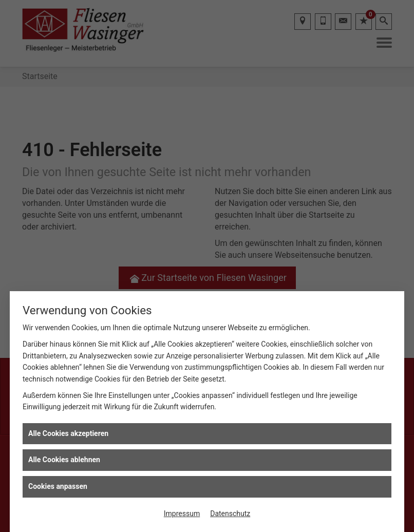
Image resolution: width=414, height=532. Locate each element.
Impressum (182, 514)
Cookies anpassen (58, 486)
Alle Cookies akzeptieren (68, 433)
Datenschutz (230, 514)
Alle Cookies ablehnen (64, 460)
